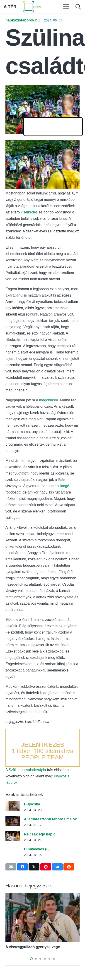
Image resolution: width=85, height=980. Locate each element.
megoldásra (49, 400)
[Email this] (11, 867)
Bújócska (32, 804)
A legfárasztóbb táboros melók (50, 819)
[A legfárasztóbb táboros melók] (13, 819)
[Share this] (22, 867)
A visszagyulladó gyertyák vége (33, 947)
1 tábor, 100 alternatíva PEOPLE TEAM (42, 751)
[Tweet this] (34, 867)
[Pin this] (46, 867)
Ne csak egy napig (40, 834)
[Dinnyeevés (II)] (13, 849)
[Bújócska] (13, 804)
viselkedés (30, 212)
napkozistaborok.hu (23, 20)
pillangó (63, 486)
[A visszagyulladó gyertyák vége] (42, 896)
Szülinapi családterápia (27, 770)
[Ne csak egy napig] (13, 834)
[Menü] (66, 7)
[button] (78, 7)
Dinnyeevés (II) (37, 849)
